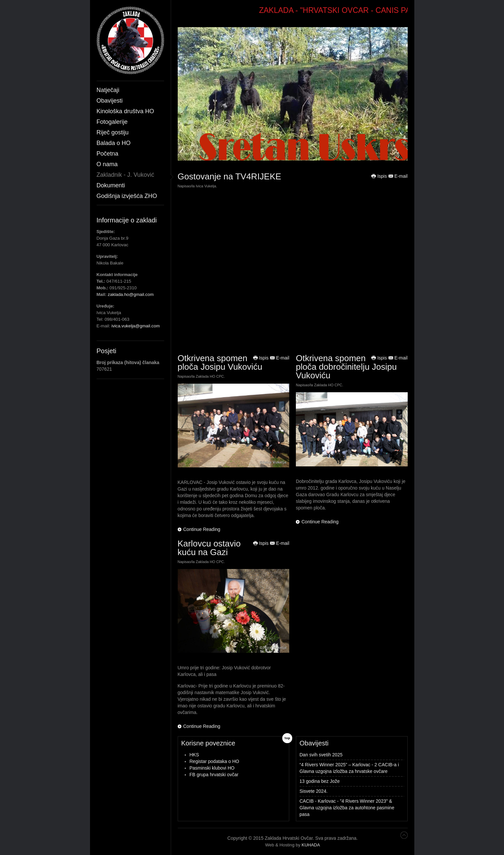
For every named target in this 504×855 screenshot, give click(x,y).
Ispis (379, 176)
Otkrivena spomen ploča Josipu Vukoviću (220, 362)
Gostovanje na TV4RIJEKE (229, 176)
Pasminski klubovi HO (212, 768)
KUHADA (311, 845)
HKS (194, 755)
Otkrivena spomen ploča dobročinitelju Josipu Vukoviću (346, 367)
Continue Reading (202, 529)
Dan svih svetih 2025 (321, 755)
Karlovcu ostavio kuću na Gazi (209, 548)
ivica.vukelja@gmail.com (136, 326)
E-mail (398, 176)
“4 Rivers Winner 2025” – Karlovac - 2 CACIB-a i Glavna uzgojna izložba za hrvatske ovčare (349, 768)
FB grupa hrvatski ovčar (214, 775)
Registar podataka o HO (214, 761)
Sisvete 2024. (314, 791)
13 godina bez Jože (320, 781)
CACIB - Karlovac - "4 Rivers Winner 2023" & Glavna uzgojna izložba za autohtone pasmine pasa (347, 808)
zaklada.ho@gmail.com (131, 294)
